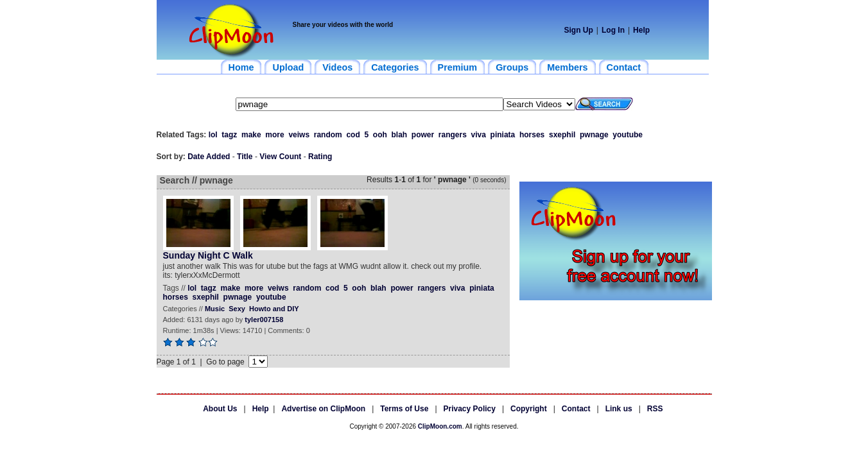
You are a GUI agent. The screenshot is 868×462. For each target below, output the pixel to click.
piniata (503, 135)
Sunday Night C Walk (208, 255)
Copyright (529, 409)
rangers (453, 135)
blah (399, 135)
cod (353, 135)
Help (641, 30)
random (328, 135)
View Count (280, 157)
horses (532, 135)
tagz (229, 135)
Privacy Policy (470, 409)
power (423, 135)
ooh (380, 135)
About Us (220, 409)
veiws (299, 135)
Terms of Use (404, 409)
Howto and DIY (274, 309)
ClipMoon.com (440, 426)
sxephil (562, 135)
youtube (628, 135)
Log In (613, 30)
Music (215, 309)
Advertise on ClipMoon (323, 409)
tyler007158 (264, 320)
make (251, 135)
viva (479, 135)
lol (213, 135)
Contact (576, 409)
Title (245, 157)
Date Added (209, 157)
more (274, 135)
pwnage (594, 135)
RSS (655, 409)
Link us (619, 409)
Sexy (237, 309)
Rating (320, 157)
